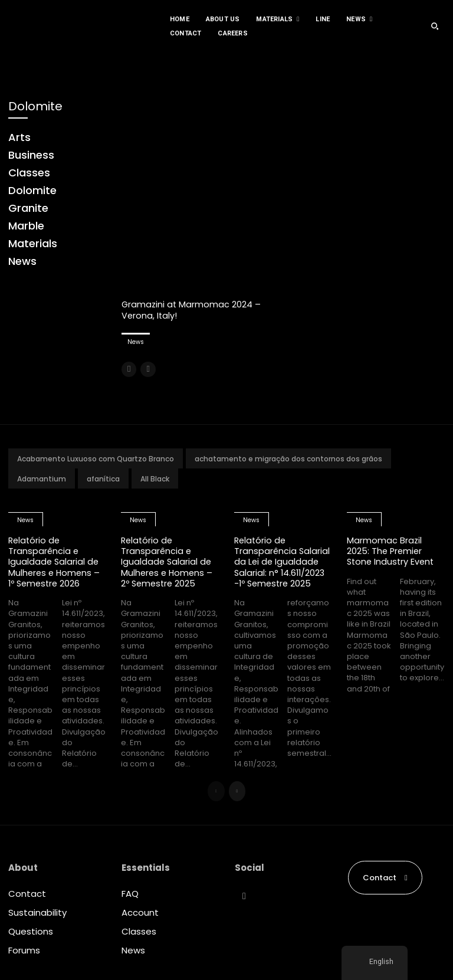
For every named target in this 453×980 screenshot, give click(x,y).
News (136, 341)
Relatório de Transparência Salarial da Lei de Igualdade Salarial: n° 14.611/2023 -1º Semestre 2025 (283, 561)
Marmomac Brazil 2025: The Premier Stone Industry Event (392, 550)
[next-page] (237, 790)
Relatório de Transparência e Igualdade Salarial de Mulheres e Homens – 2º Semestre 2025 (168, 561)
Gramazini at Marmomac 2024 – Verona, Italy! (192, 309)
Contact (27, 892)
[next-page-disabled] (148, 369)
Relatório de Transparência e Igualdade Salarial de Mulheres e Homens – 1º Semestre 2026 (55, 561)
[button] (435, 26)
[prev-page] (129, 369)
